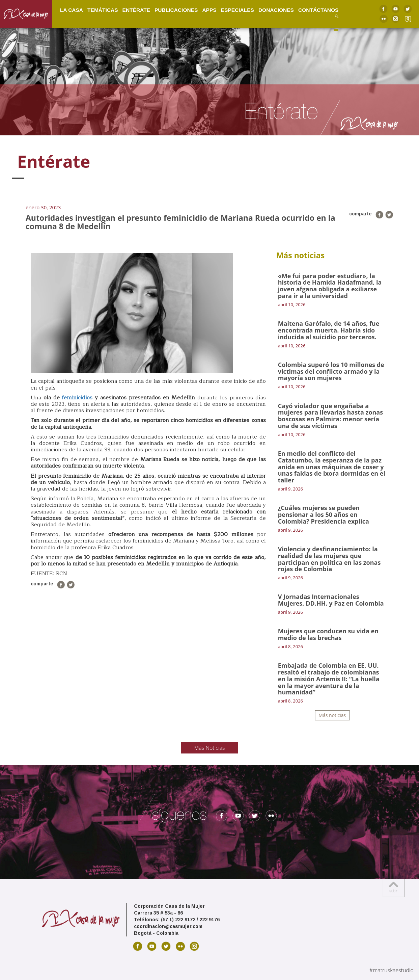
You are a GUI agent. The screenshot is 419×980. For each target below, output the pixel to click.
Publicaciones (176, 10)
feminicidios (77, 398)
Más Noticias (210, 748)
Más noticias (332, 715)
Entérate (136, 10)
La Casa (72, 10)
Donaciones (276, 10)
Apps (209, 10)
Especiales (238, 10)
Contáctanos (318, 10)
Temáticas (103, 10)
